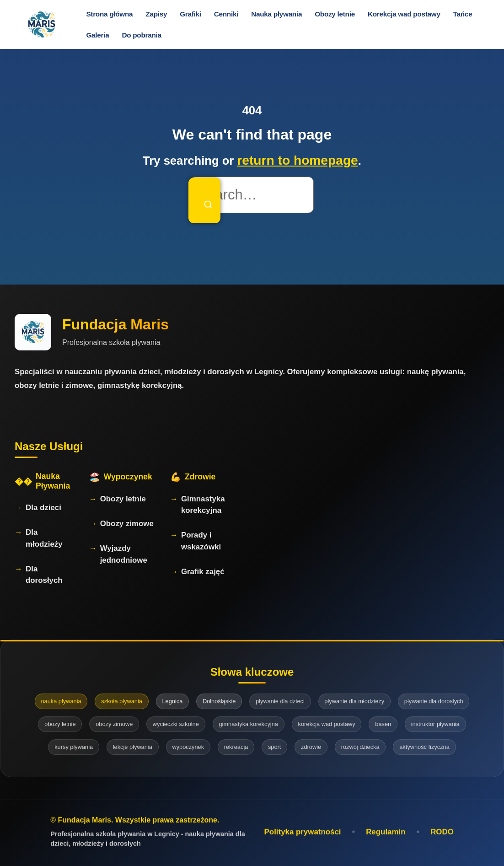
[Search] (204, 200)
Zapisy (156, 14)
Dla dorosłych (44, 575)
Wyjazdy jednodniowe (124, 554)
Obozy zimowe (127, 524)
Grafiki (190, 14)
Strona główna (109, 14)
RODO (442, 833)
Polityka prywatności (303, 833)
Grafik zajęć (203, 572)
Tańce (463, 14)
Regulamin (386, 833)
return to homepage (297, 160)
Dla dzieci (43, 508)
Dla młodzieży (44, 538)
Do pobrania (141, 35)
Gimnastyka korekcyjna (203, 505)
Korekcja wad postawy (404, 14)
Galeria (97, 35)
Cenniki (226, 14)
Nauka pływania (276, 14)
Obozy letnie (335, 14)
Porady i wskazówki (201, 541)
